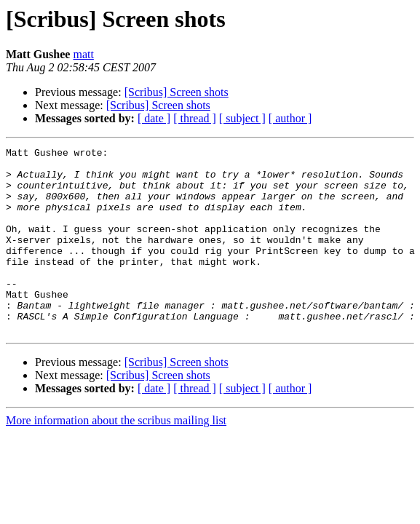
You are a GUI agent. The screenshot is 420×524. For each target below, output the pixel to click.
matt (83, 54)
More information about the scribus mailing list (116, 457)
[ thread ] (195, 118)
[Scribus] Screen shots (177, 92)
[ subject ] (242, 118)
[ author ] (290, 118)
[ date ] (154, 118)
